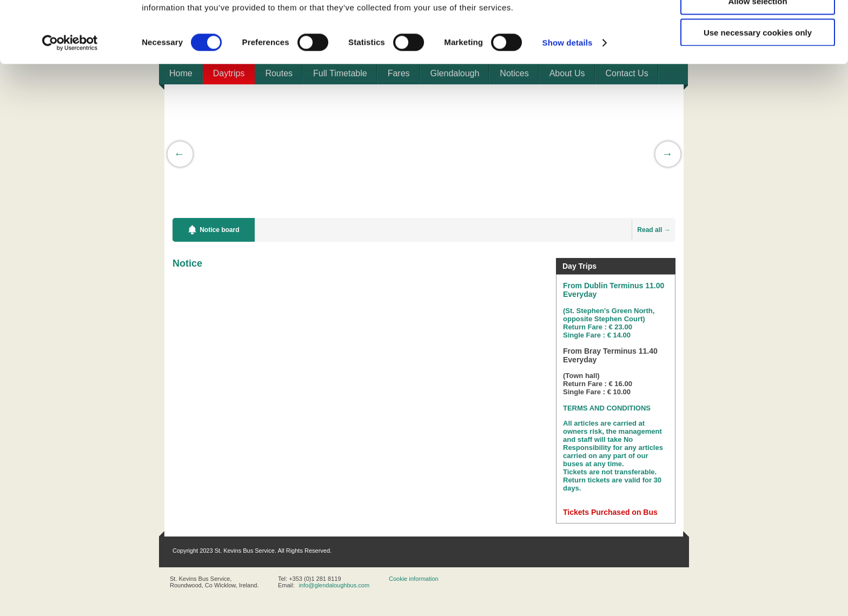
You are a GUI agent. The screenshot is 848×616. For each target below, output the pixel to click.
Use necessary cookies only (758, 90)
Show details (568, 100)
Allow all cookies (758, 27)
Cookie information (414, 579)
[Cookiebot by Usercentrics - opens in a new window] (70, 101)
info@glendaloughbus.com (334, 585)
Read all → (654, 230)
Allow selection (757, 59)
